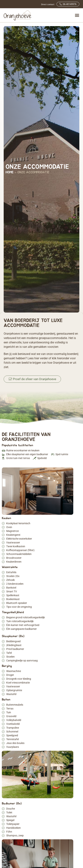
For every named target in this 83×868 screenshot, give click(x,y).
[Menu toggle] (77, 15)
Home (10, 172)
